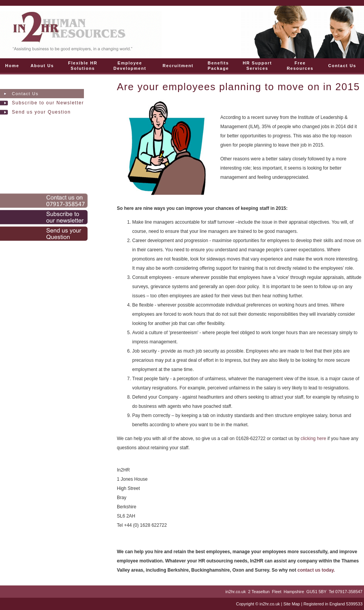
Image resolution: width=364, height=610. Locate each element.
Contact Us (25, 94)
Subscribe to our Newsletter (48, 103)
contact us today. (316, 570)
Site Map (291, 604)
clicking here (314, 439)
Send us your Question (41, 112)
